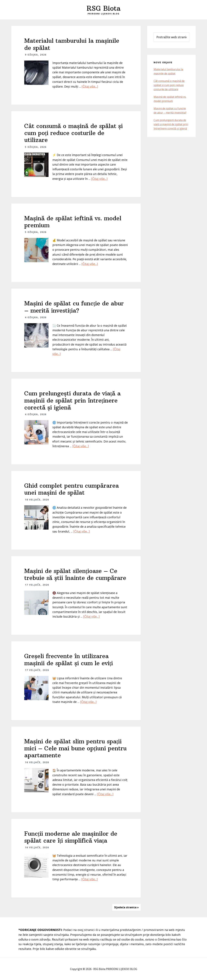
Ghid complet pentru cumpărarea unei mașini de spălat (72, 489)
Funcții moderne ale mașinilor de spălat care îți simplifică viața (71, 837)
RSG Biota (104, 8)
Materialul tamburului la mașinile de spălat (72, 44)
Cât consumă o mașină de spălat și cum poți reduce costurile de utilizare (74, 133)
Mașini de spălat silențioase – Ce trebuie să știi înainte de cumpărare (75, 574)
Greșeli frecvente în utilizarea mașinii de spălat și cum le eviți (69, 660)
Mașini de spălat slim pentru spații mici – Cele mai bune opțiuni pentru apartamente (75, 748)
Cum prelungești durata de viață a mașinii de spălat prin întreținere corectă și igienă (72, 400)
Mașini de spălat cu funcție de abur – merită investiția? (74, 307)
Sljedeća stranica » (126, 907)
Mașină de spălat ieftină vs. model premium (73, 222)
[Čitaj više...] (90, 86)
